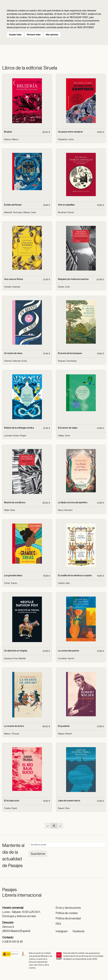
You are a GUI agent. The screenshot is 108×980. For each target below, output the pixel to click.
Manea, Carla (30, 212)
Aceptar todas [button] (15, 35)
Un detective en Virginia (16, 651)
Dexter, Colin (64, 287)
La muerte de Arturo (14, 726)
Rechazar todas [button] (34, 35)
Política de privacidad (68, 918)
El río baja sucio (12, 801)
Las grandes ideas (13, 575)
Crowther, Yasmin (66, 658)
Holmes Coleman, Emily (15, 361)
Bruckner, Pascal (66, 212)
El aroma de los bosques (70, 353)
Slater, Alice (10, 510)
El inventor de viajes (68, 428)
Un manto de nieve (13, 353)
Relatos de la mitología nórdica (19, 428)
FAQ (58, 924)
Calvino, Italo (64, 583)
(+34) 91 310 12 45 (13, 942)
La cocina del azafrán (68, 651)
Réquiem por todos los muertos (73, 279)
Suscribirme (38, 854)
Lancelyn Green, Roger (15, 436)
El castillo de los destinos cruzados (75, 575)
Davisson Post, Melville (15, 658)
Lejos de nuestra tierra (69, 801)
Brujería (8, 132)
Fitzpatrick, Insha (66, 139)
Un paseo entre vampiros (70, 132)
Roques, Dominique (67, 361)
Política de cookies (67, 913)
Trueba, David (10, 808)
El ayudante (64, 726)
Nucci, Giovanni (65, 510)
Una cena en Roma (13, 279)
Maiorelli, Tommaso (13, 212)
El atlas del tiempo (13, 205)
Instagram (62, 931)
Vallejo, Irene (64, 436)
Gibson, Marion (11, 139)
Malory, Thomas (12, 734)
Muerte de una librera (15, 502)
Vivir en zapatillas (66, 205)
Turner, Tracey (11, 583)
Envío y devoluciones (68, 908)
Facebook (79, 931)
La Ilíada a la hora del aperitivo (73, 502)
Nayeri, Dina (64, 808)
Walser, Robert (65, 734)
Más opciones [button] (52, 35)
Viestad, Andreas (12, 287)
